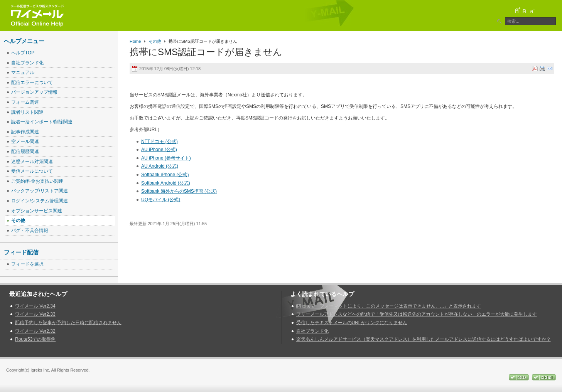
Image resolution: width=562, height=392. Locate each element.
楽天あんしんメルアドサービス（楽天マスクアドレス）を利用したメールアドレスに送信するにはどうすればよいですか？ (424, 339)
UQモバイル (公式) (161, 200)
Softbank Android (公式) (166, 183)
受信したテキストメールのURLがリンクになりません (352, 323)
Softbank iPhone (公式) (165, 175)
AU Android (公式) (160, 166)
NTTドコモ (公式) (159, 141)
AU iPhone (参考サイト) (166, 158)
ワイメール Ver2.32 (35, 331)
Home (135, 41)
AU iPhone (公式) (159, 150)
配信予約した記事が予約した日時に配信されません (68, 323)
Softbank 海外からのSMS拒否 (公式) (179, 191)
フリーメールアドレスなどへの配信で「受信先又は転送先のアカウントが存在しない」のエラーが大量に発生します (417, 314)
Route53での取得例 (35, 339)
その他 (155, 41)
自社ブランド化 (312, 331)
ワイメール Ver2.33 (35, 314)
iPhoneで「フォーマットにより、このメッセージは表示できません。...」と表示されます (389, 306)
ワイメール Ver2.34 (35, 306)
